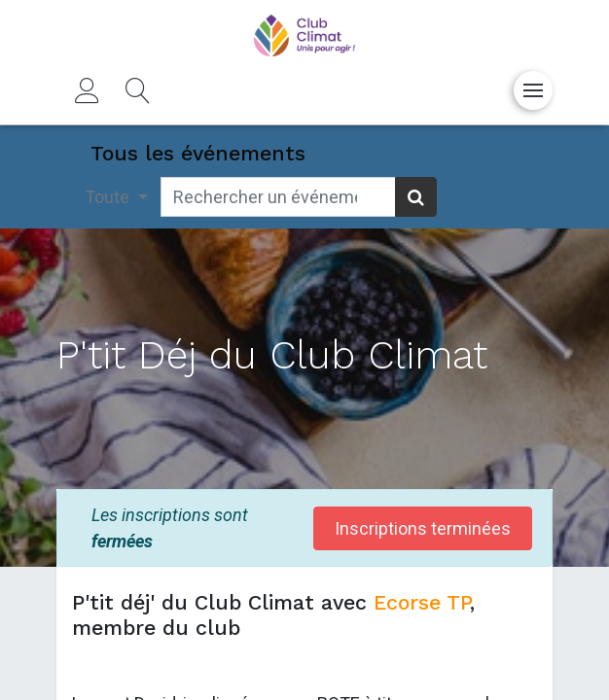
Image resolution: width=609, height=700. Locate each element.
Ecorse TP (418, 602)
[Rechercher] (416, 197)
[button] (138, 90)
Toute (109, 197)
